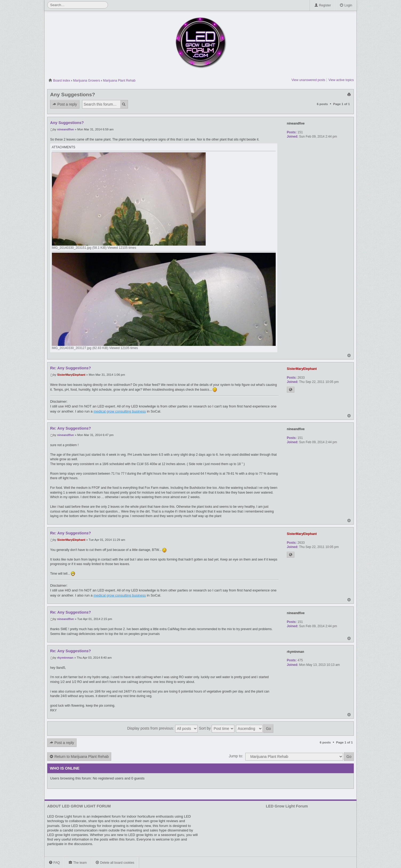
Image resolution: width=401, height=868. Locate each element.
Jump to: (236, 756)
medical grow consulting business (120, 411)
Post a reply (65, 105)
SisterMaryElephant (71, 375)
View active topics (341, 80)
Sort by (217, 729)
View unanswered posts (308, 80)
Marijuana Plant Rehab (119, 81)
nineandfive (65, 129)
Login (346, 5)
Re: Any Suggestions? (71, 368)
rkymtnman (65, 658)
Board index (59, 81)
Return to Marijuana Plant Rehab (79, 757)
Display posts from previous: (162, 729)
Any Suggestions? (73, 95)
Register (323, 5)
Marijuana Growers (87, 81)
